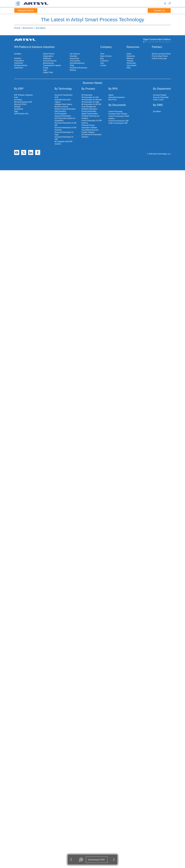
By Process (88, 89)
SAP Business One (21, 114)
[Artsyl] (36, 4)
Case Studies (131, 65)
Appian (111, 95)
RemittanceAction (21, 65)
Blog (102, 58)
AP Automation (87, 95)
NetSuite (17, 107)
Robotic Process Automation (65, 109)
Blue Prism (112, 100)
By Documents (117, 105)
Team (102, 54)
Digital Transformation (90, 114)
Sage (16, 111)
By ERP (19, 89)
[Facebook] (38, 153)
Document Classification (63, 95)
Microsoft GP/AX (20, 104)
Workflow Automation (89, 109)
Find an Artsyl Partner (160, 56)
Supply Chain (48, 72)
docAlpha (40, 28)
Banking (73, 70)
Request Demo (26, 10)
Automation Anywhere (117, 97)
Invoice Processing (115, 111)
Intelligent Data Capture (63, 104)
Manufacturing (48, 63)
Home (17, 28)
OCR (56, 97)
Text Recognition (61, 114)
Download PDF (97, 860)
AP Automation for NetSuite (92, 100)
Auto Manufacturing (77, 63)
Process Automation (89, 111)
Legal (45, 70)
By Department (162, 89)
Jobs (102, 63)
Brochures (28, 28)
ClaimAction (19, 68)
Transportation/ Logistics (52, 65)
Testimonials (131, 63)
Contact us (159, 10)
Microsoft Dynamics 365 (23, 102)
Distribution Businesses (78, 68)
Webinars (130, 58)
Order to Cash (158, 100)
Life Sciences (75, 54)
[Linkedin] (31, 153)
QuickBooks (19, 109)
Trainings (130, 61)
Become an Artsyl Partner (161, 54)
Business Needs (92, 83)
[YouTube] (17, 153)
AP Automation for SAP (90, 97)
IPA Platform (21, 47)
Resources (133, 47)
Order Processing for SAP (118, 123)
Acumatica (18, 100)
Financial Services (50, 61)
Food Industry (75, 61)
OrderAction (19, 63)
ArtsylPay (18, 58)
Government (74, 58)
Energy (46, 68)
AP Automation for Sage (90, 102)
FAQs (129, 68)
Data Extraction (60, 111)
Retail (72, 65)
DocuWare (157, 111)
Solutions (37, 47)
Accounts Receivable (161, 97)
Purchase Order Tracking (118, 114)
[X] (24, 153)
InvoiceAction (19, 61)
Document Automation (63, 116)
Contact (103, 65)
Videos (129, 54)
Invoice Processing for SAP (119, 121)
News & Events (106, 56)
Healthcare (47, 58)
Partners (157, 47)
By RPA (113, 89)
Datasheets (131, 56)
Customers (104, 61)
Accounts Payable (160, 95)
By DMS (158, 105)
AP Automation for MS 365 (91, 104)
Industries (49, 47)
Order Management (89, 107)
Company (106, 47)
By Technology (63, 89)
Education (73, 56)
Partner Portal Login (159, 58)
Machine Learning (61, 107)
